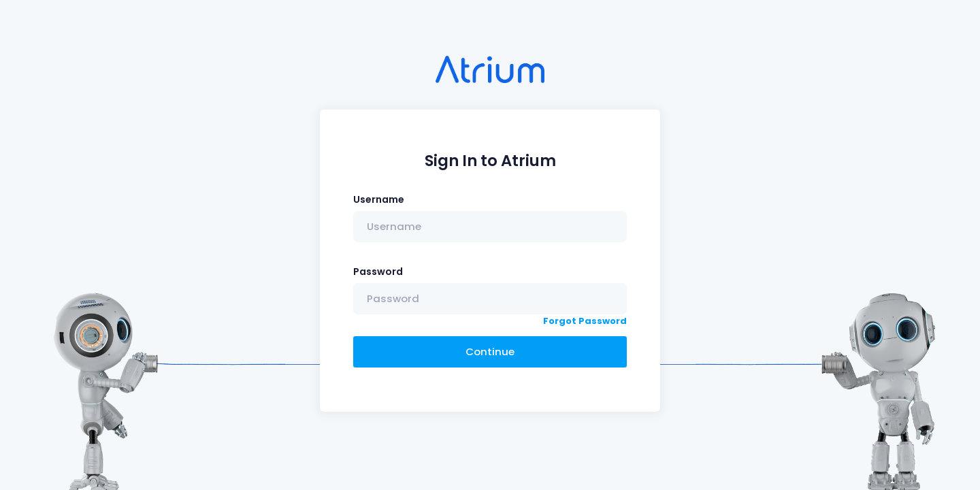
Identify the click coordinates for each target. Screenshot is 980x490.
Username (379, 199)
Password (378, 272)
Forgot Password (585, 321)
